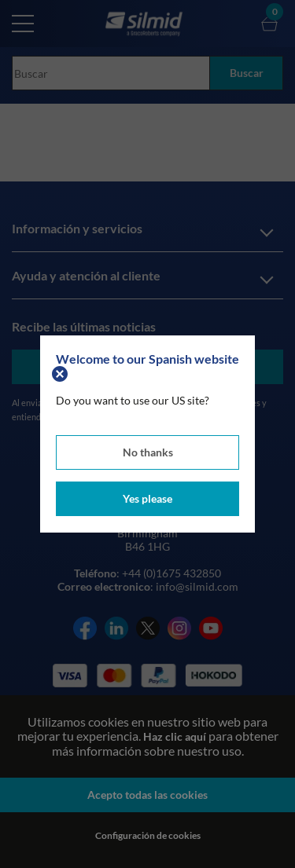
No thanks (148, 452)
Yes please (147, 498)
